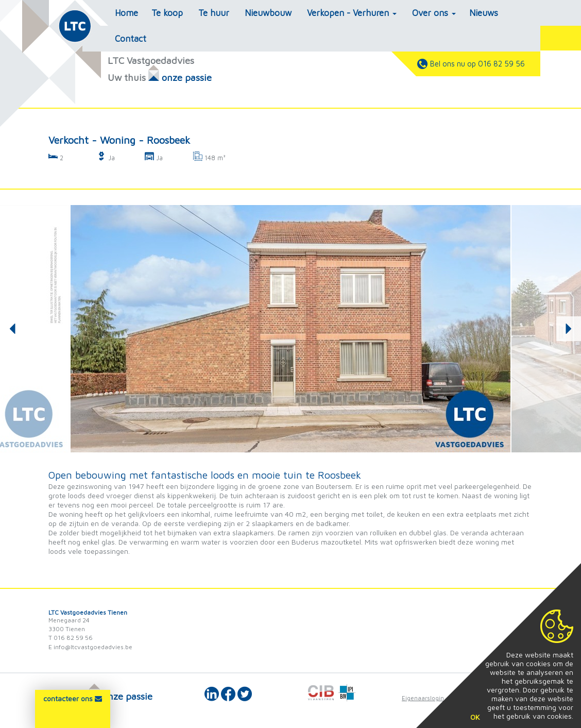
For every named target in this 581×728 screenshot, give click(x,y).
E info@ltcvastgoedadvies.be (90, 647)
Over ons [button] (434, 13)
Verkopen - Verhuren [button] (352, 13)
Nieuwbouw (268, 13)
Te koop (167, 13)
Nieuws (484, 13)
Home (126, 13)
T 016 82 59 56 (71, 638)
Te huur (214, 13)
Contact (131, 39)
